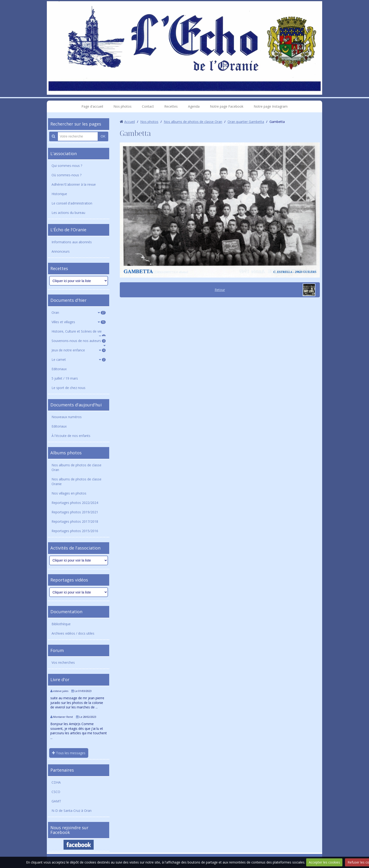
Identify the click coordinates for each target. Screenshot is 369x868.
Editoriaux (59, 369)
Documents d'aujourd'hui (76, 405)
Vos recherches (63, 662)
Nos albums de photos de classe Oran (76, 467)
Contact (148, 106)
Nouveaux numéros (67, 417)
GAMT (56, 801)
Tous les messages (69, 753)
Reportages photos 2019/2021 (75, 512)
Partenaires (62, 770)
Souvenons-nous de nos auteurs (79, 341)
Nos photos (122, 106)
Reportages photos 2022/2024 (75, 503)
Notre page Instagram (271, 106)
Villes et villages (79, 322)
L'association (64, 153)
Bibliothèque (61, 624)
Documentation (66, 612)
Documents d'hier (68, 300)
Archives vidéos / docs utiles (73, 633)
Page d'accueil (92, 106)
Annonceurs (61, 251)
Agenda (194, 106)
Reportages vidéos (69, 580)
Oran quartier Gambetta (246, 122)
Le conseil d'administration (72, 203)
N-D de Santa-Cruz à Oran (72, 811)
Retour (220, 290)
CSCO (56, 792)
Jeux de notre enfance (79, 350)
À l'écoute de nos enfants (71, 436)
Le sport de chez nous (68, 388)
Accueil (130, 122)
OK (103, 136)
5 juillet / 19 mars (65, 378)
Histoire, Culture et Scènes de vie (79, 333)
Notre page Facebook (227, 106)
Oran (79, 312)
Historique (59, 194)
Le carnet (79, 359)
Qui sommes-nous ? (67, 166)
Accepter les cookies (324, 862)
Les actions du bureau (68, 213)
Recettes (171, 106)
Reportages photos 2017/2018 (75, 521)
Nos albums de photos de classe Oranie (76, 481)
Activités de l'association (75, 548)
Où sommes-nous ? (66, 175)
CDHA (56, 782)
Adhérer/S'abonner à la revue (74, 184)
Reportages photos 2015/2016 (75, 531)
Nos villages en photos (69, 493)
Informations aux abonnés (72, 242)
